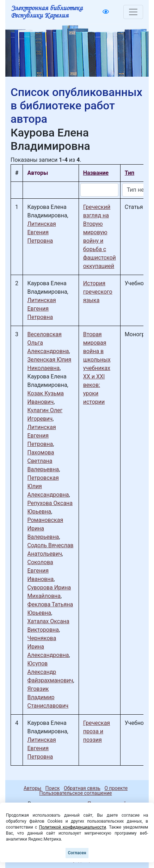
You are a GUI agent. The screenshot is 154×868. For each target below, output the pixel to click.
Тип (130, 173)
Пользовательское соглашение (75, 793)
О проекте (116, 788)
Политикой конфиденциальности (73, 827)
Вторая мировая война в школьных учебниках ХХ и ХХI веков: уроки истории (97, 368)
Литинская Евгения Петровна (41, 232)
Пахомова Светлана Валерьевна (43, 461)
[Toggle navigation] (133, 12)
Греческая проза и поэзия (97, 731)
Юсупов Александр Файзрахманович (50, 672)
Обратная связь (82, 788)
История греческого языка (98, 292)
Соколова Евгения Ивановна (40, 571)
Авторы (32, 788)
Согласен (77, 853)
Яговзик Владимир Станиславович (48, 697)
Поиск (53, 788)
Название (96, 173)
